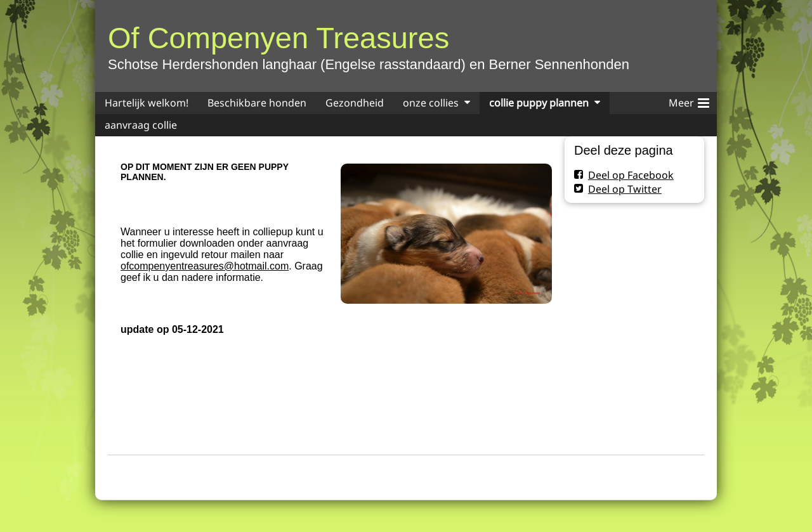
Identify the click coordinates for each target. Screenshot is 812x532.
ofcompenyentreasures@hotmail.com (205, 266)
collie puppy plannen (539, 103)
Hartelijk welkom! (147, 103)
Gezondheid (355, 103)
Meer (689, 101)
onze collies (431, 103)
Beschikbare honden (257, 103)
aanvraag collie (141, 125)
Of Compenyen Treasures (278, 38)
